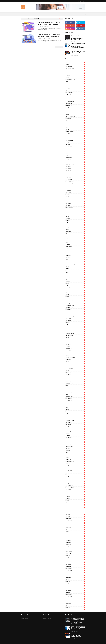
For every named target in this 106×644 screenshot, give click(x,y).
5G (76, 62)
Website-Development (76, 488)
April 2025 (76, 536)
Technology (76, 448)
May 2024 (76, 558)
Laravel (76, 279)
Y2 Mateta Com (76, 505)
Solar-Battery (76, 431)
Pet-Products (76, 364)
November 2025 (76, 521)
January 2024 (76, 566)
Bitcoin (76, 121)
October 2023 (76, 573)
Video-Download (76, 470)
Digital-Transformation (76, 182)
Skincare (76, 418)
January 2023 (76, 592)
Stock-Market (76, 442)
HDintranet (76, 244)
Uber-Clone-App (76, 466)
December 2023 (76, 569)
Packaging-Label (76, 349)
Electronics (76, 199)
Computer (76, 145)
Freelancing (76, 223)
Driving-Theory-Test (76, 188)
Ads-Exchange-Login (76, 69)
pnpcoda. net (76, 373)
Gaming (76, 227)
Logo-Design (76, 290)
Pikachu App (76, 366)
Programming (76, 381)
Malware (76, 299)
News (76, 329)
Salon (76, 407)
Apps (76, 97)
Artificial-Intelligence (76, 101)
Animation (76, 88)
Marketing (76, 303)
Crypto (76, 155)
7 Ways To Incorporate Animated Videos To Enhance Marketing (49, 24)
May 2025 (76, 534)
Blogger (76, 129)
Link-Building (76, 288)
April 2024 (76, 560)
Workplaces (76, 498)
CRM (76, 153)
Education (76, 197)
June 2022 (76, 608)
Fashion (76, 214)
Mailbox (76, 297)
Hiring (76, 251)
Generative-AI (76, 231)
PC (76, 353)
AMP (76, 82)
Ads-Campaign (76, 67)
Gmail (76, 234)
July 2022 (76, 605)
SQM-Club (76, 435)
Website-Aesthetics (76, 485)
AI (76, 73)
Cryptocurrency (76, 158)
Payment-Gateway (76, 351)
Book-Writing (76, 134)
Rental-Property (76, 399)
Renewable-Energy (76, 396)
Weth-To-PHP (76, 490)
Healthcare (76, 249)
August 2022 (76, 603)
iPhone (76, 273)
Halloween (76, 240)
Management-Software (76, 301)
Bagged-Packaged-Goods (76, 116)
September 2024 (76, 551)
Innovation (76, 266)
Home (22, 1)
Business (76, 138)
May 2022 (76, 610)
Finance (76, 216)
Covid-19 (76, 151)
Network (76, 327)
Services (76, 414)
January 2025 (76, 542)
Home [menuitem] (22, 14)
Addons (76, 64)
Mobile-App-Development (76, 316)
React (76, 388)
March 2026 (76, 516)
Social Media (76, 425)
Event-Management (76, 208)
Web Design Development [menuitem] (53, 14)
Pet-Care (76, 362)
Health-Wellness (76, 247)
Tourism (76, 457)
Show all (61, 19)
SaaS (76, 403)
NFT (76, 331)
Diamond (76, 175)
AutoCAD (76, 108)
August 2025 (76, 527)
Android (76, 84)
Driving (76, 186)
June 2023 (76, 582)
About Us (26, 1)
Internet (76, 268)
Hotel (76, 260)
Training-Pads (76, 459)
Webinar (76, 483)
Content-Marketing (76, 147)
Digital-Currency (76, 177)
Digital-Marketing (76, 179)
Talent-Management (76, 444)
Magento (76, 294)
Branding (76, 136)
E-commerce (76, 192)
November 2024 (76, 547)
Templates (76, 451)
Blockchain (76, 125)
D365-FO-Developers (76, 164)
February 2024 (76, 564)
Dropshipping (76, 190)
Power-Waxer (76, 375)
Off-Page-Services (76, 336)
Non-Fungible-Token (76, 333)
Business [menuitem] (27, 14)
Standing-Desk (76, 438)
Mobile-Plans (76, 320)
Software (76, 429)
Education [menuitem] (72, 14)
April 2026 (76, 514)
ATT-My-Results (76, 106)
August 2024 (76, 553)
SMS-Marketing (76, 422)
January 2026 (76, 519)
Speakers (76, 433)
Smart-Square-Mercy (76, 420)
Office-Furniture (76, 338)
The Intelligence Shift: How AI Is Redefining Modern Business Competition (78, 53)
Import (76, 262)
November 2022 (76, 597)
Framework (76, 218)
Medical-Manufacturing (76, 307)
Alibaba (76, 77)
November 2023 (76, 571)
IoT (76, 271)
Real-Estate (76, 390)
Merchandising (76, 310)
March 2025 (76, 538)
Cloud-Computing (76, 140)
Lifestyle (76, 284)
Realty (76, 394)
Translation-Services (76, 462)
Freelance (76, 221)
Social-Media (76, 427)
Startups (76, 440)
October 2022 (76, 599)
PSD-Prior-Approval (76, 383)
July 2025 (76, 529)
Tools (76, 455)
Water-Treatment (76, 477)
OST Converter (76, 344)
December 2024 (76, 545)
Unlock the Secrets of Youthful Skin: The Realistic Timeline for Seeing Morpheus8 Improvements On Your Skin (78, 46)
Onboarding (76, 340)
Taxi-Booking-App (76, 446)
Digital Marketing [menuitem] (35, 14)
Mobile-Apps (76, 318)
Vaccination (76, 468)
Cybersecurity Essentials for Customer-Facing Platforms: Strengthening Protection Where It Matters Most (78, 38)
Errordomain (76, 205)
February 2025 (76, 540)
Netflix (76, 325)
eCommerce (76, 195)
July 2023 (76, 579)
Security (76, 409)
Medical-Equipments (76, 305)
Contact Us (31, 1)
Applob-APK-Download (76, 95)
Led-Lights (76, 281)
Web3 (76, 481)
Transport (76, 464)
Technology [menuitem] (64, 14)
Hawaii (76, 242)
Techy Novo (41, 27)
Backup (76, 114)
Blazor (76, 123)
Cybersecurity (76, 162)
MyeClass (76, 323)
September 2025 (76, 525)
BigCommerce (76, 119)
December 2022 (76, 595)
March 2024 (76, 562)
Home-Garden (76, 253)
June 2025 (76, 532)
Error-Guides (76, 203)
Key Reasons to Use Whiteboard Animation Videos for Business (49, 36)
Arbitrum (76, 99)
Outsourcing (76, 346)
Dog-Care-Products (76, 184)
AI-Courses (76, 75)
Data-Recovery (76, 166)
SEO (76, 412)
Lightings (76, 286)
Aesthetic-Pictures (76, 71)
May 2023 (76, 584)
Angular (76, 86)
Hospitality (76, 257)
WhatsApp (76, 492)
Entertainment (76, 201)
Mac (76, 292)
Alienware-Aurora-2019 (76, 80)
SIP (76, 416)
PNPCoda (76, 370)
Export (76, 210)
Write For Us (37, 1)
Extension (76, 212)
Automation (76, 110)
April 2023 (76, 586)
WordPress (76, 496)
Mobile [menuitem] (43, 14)
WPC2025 (76, 501)
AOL (76, 90)
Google (76, 236)
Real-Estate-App (76, 392)
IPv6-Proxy (76, 277)
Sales (76, 405)
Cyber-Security (76, 160)
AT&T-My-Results (76, 103)
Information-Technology (76, 264)
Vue (76, 475)
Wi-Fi (76, 494)
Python (76, 386)
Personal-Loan (76, 360)
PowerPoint (76, 377)
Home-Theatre (76, 255)
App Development (76, 93)
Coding (76, 142)
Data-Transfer (76, 171)
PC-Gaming (76, 355)
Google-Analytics (76, 238)
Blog (76, 127)
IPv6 (76, 275)
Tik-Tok (76, 453)
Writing (76, 503)
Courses (76, 149)
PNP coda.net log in (76, 368)
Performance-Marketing (76, 357)
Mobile (76, 314)
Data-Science (76, 169)
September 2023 (76, 575)
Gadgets (76, 225)
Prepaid (76, 379)
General (76, 229)
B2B (76, 112)
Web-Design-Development (76, 479)
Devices (76, 173)
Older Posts (59, 47)
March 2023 (76, 588)
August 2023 (76, 577)
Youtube (76, 507)
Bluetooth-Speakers (76, 132)
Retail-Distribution (76, 401)
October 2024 (76, 549)
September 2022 (76, 601)
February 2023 (76, 590)
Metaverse (76, 312)
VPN (76, 472)
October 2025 (76, 523)
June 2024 (76, 556)
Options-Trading (76, 342)
